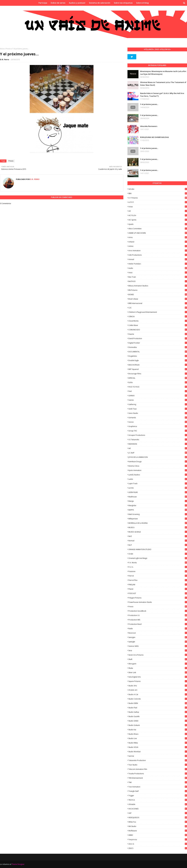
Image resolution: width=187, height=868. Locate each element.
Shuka (158, 668)
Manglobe (158, 505)
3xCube (158, 189)
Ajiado (158, 224)
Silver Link (158, 672)
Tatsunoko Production (158, 760)
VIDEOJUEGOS (158, 818)
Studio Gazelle (158, 716)
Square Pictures (158, 681)
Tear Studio (158, 765)
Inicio (2, 49)
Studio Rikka (158, 743)
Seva (158, 651)
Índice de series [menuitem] (58, 3)
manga (158, 501)
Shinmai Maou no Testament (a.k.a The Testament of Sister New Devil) (163, 84)
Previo (8, 49)
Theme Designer (18, 864)
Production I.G (158, 615)
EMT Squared (158, 369)
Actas (158, 207)
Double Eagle (158, 360)
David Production (158, 338)
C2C (158, 308)
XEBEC (158, 835)
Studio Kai (158, 730)
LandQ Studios (158, 475)
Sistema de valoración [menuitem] (100, 3)
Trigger (158, 796)
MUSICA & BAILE (158, 532)
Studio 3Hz (158, 686)
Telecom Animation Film (158, 769)
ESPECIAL (158, 378)
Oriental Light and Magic (158, 558)
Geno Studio (158, 413)
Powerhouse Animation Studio (158, 602)
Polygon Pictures (158, 598)
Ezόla (158, 382)
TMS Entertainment (158, 778)
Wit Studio (158, 826)
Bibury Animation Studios (158, 286)
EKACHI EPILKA (158, 365)
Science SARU (158, 646)
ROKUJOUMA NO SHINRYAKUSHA (154, 137)
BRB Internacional (158, 303)
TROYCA (158, 800)
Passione (158, 571)
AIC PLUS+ (158, 215)
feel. (158, 391)
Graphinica (158, 426)
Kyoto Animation (158, 470)
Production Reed (158, 624)
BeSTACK (158, 281)
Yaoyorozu (158, 840)
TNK (158, 782)
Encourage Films (158, 374)
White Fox (158, 822)
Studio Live (158, 738)
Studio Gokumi (158, 725)
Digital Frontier (158, 343)
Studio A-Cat (158, 694)
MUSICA (158, 527)
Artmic (158, 246)
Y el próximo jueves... (149, 104)
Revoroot (158, 633)
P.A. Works (158, 563)
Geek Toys (158, 409)
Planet (158, 589)
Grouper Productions (158, 435)
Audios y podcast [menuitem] (77, 3)
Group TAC (158, 431)
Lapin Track (158, 484)
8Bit (158, 193)
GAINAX (158, 396)
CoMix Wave (158, 325)
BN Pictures (158, 290)
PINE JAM (158, 585)
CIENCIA (158, 317)
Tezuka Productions (158, 774)
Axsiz (158, 273)
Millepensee (158, 519)
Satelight (158, 642)
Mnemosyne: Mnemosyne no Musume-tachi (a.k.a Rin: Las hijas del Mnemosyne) (163, 73)
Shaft (158, 659)
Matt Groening (158, 514)
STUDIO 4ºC (158, 690)
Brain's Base (158, 299)
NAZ (158, 536)
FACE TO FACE (158, 387)
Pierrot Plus (158, 580)
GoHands (158, 418)
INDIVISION (158, 444)
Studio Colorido (158, 699)
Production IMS (158, 620)
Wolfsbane (158, 831)
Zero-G (158, 844)
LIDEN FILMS (158, 492)
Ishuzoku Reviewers (149, 126)
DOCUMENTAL (158, 352)
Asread (158, 259)
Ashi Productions (158, 255)
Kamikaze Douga (158, 462)
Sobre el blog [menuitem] (142, 3)
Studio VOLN (158, 747)
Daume (158, 334)
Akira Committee (158, 229)
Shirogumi (158, 664)
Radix (158, 629)
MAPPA (158, 510)
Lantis (158, 479)
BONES (158, 295)
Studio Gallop (158, 712)
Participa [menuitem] (43, 3)
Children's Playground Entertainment (158, 312)
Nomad (158, 541)
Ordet (158, 554)
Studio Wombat (158, 752)
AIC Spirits (158, 220)
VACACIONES (158, 809)
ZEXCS (158, 848)
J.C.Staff (158, 453)
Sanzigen (158, 637)
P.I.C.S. (158, 567)
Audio (158, 268)
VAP (158, 813)
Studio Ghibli (158, 721)
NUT (158, 545)
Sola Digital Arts (158, 677)
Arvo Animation (158, 251)
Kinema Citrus (158, 466)
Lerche (158, 488)
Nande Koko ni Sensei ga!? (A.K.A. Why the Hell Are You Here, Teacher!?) (162, 95)
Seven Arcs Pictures (158, 655)
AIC (158, 211)
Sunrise (158, 756)
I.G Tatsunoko (158, 440)
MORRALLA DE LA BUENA (158, 523)
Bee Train (158, 277)
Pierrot (158, 576)
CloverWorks (158, 321)
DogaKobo (158, 356)
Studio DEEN (158, 703)
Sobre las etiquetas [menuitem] (123, 3)
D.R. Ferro (5, 59)
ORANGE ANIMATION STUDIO (158, 549)
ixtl (158, 448)
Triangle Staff (158, 791)
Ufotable (158, 804)
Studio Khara (158, 734)
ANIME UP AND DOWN (158, 233)
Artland (158, 242)
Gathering (158, 404)
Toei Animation (158, 787)
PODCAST (158, 593)
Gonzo (158, 422)
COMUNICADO (158, 330)
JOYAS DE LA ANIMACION (158, 457)
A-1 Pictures (158, 198)
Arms (158, 237)
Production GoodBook (158, 611)
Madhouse (158, 497)
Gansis (158, 400)
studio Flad (158, 708)
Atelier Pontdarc (158, 264)
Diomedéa (158, 347)
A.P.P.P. (158, 202)
